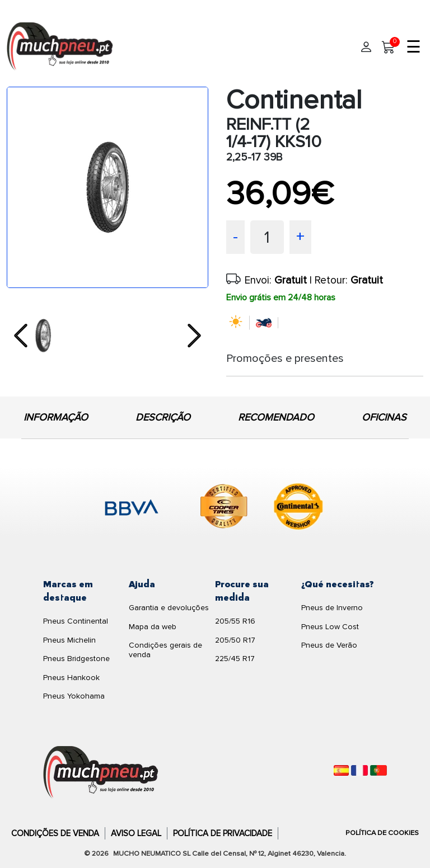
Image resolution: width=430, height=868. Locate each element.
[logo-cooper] (224, 508)
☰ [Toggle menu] (413, 48)
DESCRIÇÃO (163, 417)
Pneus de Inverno (332, 608)
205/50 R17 (235, 640)
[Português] (378, 770)
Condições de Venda (55, 833)
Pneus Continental (76, 621)
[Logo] (101, 772)
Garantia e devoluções (169, 608)
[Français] (359, 770)
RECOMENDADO (276, 417)
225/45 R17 (235, 659)
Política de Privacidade (223, 833)
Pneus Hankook (71, 678)
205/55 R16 (235, 621)
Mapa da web (153, 627)
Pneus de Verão (329, 645)
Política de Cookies (382, 833)
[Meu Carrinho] (389, 48)
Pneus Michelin (69, 640)
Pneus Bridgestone (76, 659)
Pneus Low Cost (330, 627)
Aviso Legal (136, 833)
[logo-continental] (298, 508)
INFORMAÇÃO (56, 417)
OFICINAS (384, 417)
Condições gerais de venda (165, 650)
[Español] (341, 770)
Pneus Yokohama (74, 696)
